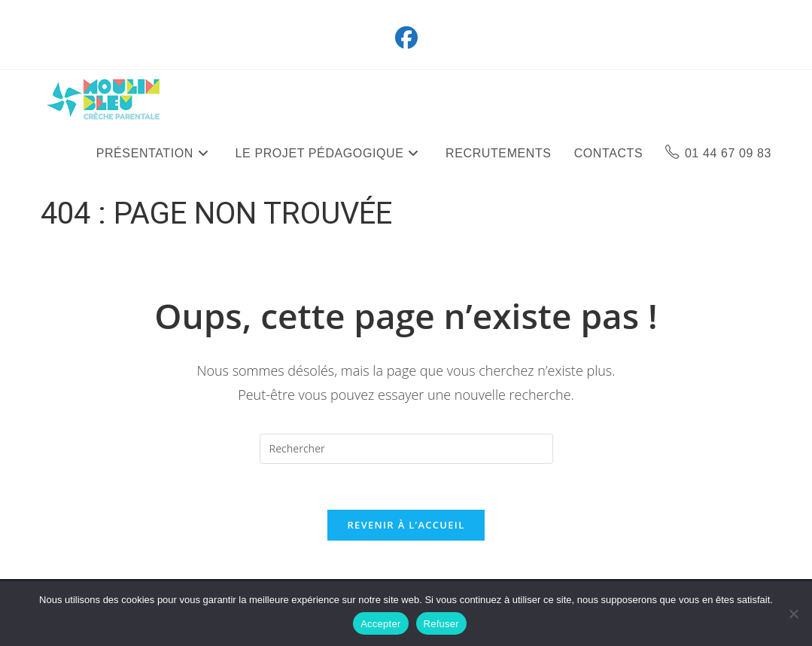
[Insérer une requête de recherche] (406, 449)
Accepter (380, 624)
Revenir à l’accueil (406, 525)
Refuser (441, 624)
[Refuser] (793, 614)
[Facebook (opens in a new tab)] (406, 38)
